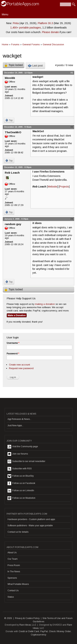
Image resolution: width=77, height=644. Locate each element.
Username (13, 343)
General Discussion (53, 44)
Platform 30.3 (45, 23)
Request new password (21, 368)
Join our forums (18, 454)
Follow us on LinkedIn (21, 491)
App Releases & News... (19, 419)
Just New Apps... (15, 425)
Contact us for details (18, 532)
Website (52, 187)
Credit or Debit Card (29, 631)
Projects (64, 187)
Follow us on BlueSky (21, 476)
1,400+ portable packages (26, 28)
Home (5, 44)
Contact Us (13, 591)
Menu (5, 14)
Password (13, 354)
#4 (72, 219)
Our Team (13, 559)
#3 (72, 167)
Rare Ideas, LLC (28, 625)
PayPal (44, 631)
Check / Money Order (60, 631)
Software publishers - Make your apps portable (30, 526)
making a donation (45, 304)
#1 (72, 73)
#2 (72, 127)
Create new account (19, 365)
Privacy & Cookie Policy (27, 618)
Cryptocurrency (39, 635)
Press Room (14, 565)
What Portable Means (18, 584)
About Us (12, 553)
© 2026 (8, 618)
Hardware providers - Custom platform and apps (31, 519)
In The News (14, 572)
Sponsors (12, 578)
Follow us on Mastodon (21, 498)
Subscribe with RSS (20, 469)
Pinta (16, 23)
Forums (15, 44)
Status (11, 597)
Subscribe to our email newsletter (26, 461)
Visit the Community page (23, 447)
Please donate (50, 32)
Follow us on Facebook (21, 483)
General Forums (31, 44)
